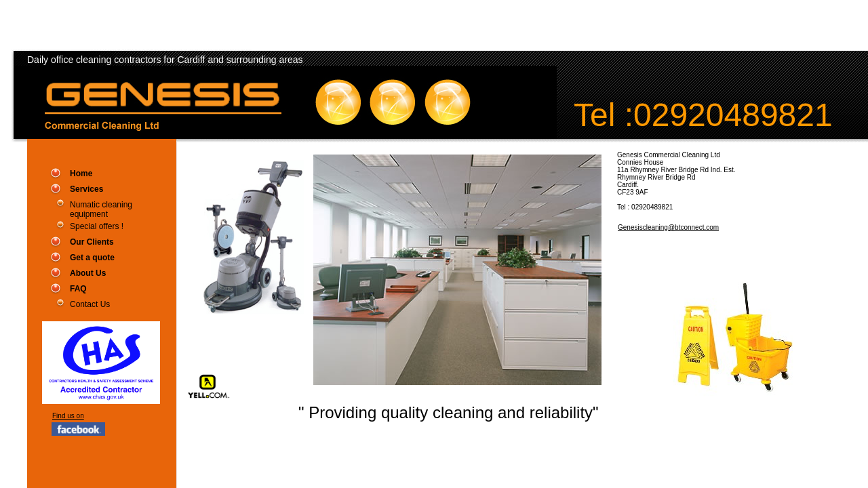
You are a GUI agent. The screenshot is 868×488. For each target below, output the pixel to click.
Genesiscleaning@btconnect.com (668, 227)
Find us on (68, 416)
